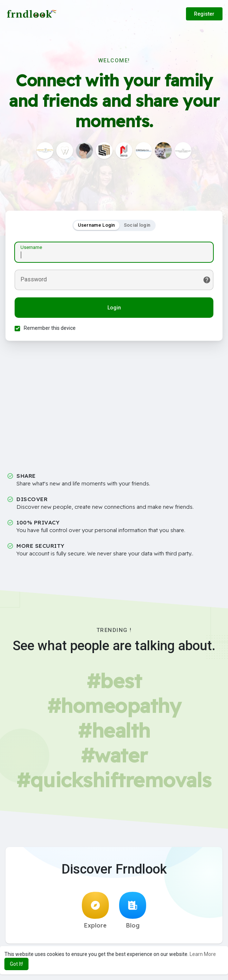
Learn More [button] (203, 954)
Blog (133, 910)
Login (114, 308)
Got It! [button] (16, 964)
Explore (95, 910)
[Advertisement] (114, 409)
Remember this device (50, 328)
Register (204, 14)
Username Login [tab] (96, 225)
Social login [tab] (137, 225)
